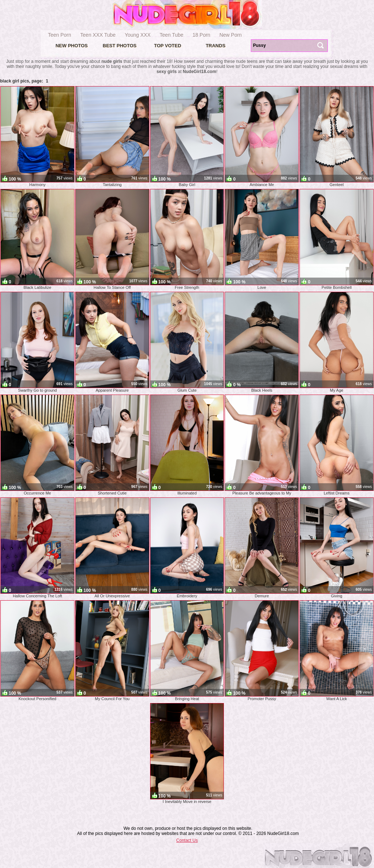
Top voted (168, 46)
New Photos (72, 46)
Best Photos (120, 46)
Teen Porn (60, 35)
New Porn (231, 35)
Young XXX (138, 35)
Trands (216, 46)
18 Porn (202, 35)
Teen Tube (171, 35)
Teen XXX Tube (98, 35)
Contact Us (187, 840)
